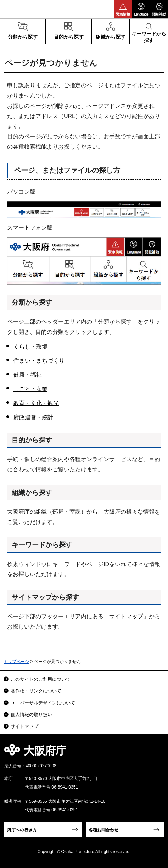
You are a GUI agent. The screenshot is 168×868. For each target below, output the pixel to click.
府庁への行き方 (22, 830)
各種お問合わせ (103, 830)
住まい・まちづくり (39, 361)
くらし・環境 (30, 347)
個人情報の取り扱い (31, 715)
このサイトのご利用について (41, 679)
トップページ (16, 662)
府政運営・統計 (33, 417)
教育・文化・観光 (36, 403)
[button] (123, 9)
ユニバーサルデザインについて (43, 703)
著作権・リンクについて (36, 691)
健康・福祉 (28, 375)
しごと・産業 (30, 389)
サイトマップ (126, 616)
